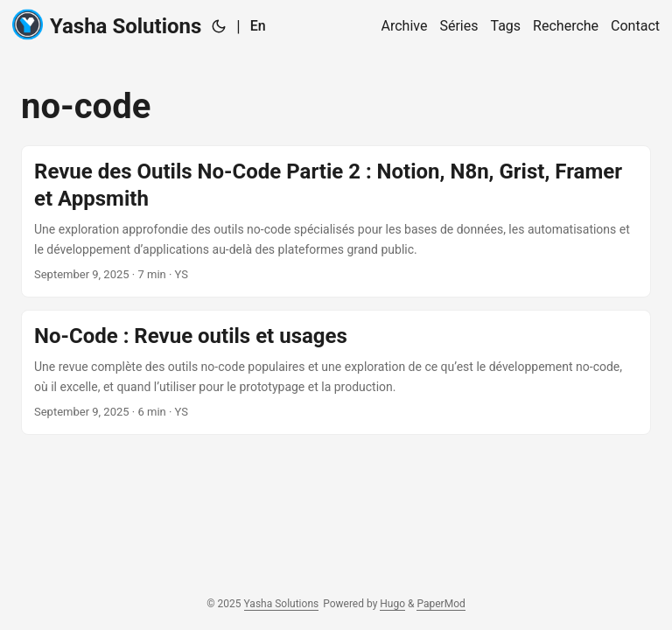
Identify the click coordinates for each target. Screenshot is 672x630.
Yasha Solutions (107, 25)
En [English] (258, 26)
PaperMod (441, 604)
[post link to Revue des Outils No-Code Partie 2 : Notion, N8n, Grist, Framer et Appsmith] (336, 221)
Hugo (392, 604)
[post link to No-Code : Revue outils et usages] (336, 372)
